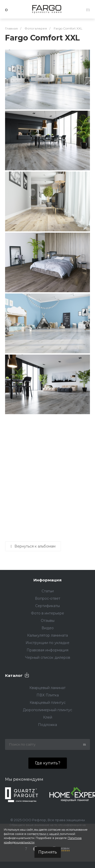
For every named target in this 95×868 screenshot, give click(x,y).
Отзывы (48, 621)
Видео (48, 628)
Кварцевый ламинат (48, 688)
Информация (48, 580)
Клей (48, 717)
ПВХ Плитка (48, 695)
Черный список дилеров (48, 657)
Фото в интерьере (48, 613)
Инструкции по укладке (48, 643)
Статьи (48, 591)
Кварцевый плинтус (48, 703)
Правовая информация (48, 650)
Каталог (14, 675)
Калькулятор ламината (48, 635)
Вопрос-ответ (48, 598)
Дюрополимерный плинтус (48, 710)
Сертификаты (48, 606)
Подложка (48, 725)
